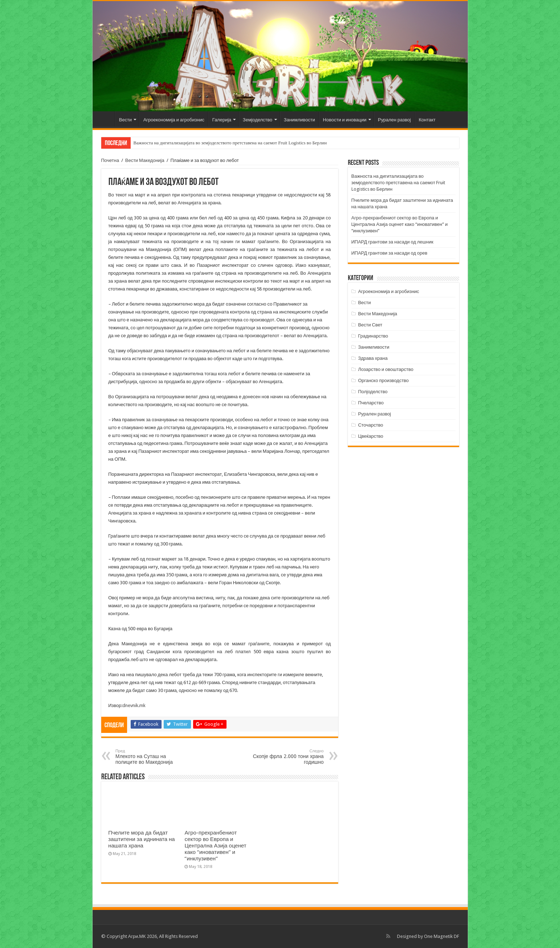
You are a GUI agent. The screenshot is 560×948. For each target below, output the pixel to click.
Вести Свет (370, 325)
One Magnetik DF (442, 936)
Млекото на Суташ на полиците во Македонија (152, 757)
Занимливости (300, 120)
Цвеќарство (370, 436)
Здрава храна (373, 358)
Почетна (106, 119)
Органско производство (383, 380)
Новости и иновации (345, 120)
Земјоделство (257, 120)
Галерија (222, 120)
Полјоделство (373, 392)
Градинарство (373, 336)
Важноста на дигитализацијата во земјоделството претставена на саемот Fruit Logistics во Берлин (230, 143)
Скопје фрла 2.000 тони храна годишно (287, 757)
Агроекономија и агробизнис (174, 120)
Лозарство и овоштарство (386, 369)
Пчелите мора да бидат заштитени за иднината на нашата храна (142, 839)
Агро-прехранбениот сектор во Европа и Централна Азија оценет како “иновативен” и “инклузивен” (215, 846)
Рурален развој (395, 120)
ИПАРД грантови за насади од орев (389, 253)
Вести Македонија (145, 160)
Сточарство (370, 425)
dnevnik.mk (134, 705)
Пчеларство (371, 403)
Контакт (427, 120)
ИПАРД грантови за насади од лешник (393, 242)
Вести (126, 120)
